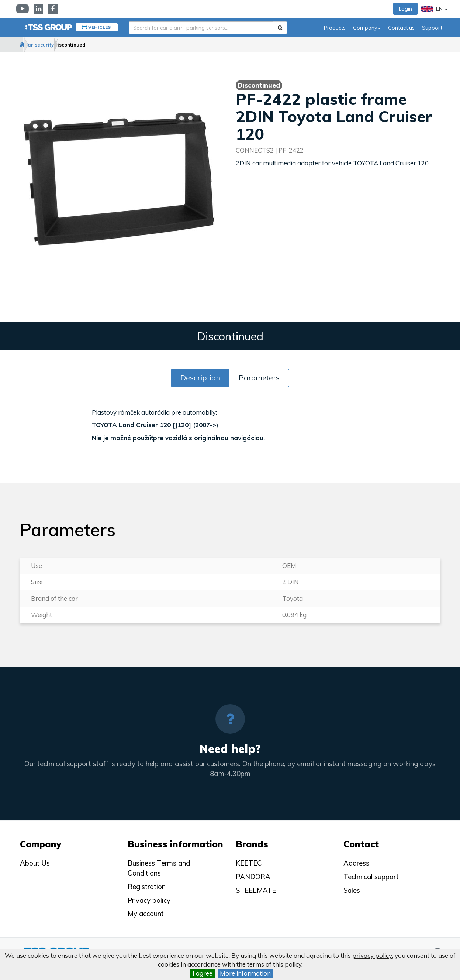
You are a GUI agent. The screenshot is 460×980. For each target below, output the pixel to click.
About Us (35, 863)
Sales (352, 890)
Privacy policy (149, 900)
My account (146, 914)
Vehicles (99, 27)
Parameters (259, 378)
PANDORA (253, 877)
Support (432, 28)
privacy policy (372, 955)
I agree (203, 973)
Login (405, 9)
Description (200, 378)
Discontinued (108, 45)
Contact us (401, 28)
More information (245, 973)
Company (367, 28)
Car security (63, 45)
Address (356, 863)
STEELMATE (256, 890)
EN (435, 9)
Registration (147, 887)
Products (335, 28)
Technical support (371, 877)
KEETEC (249, 863)
